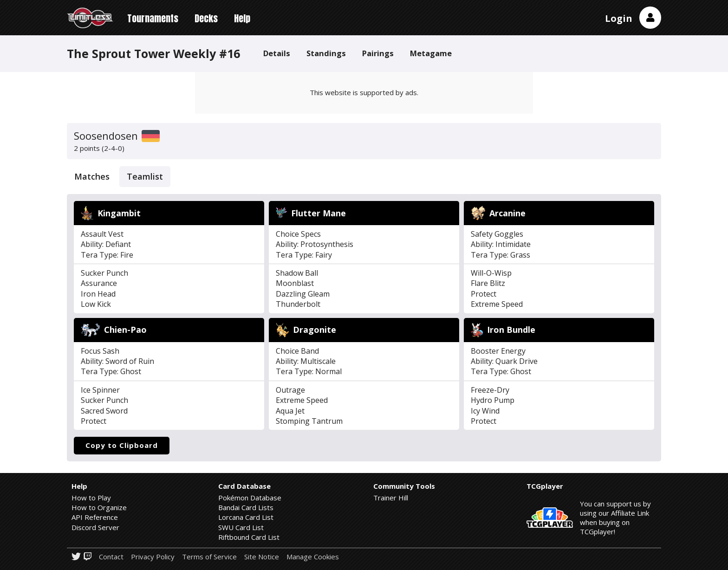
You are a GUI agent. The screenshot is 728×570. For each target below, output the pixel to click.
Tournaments (153, 18)
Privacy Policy (153, 557)
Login (619, 18)
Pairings (378, 53)
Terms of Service (209, 557)
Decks (206, 18)
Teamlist (145, 176)
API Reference (95, 517)
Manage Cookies (313, 557)
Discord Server (95, 527)
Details (277, 53)
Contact (111, 557)
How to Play (91, 498)
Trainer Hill (391, 498)
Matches (92, 176)
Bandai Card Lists (246, 507)
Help (242, 18)
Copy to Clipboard (122, 445)
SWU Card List (241, 527)
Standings (326, 53)
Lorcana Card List (246, 517)
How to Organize (99, 507)
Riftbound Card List (249, 537)
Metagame (431, 53)
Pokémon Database (250, 498)
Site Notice (262, 557)
